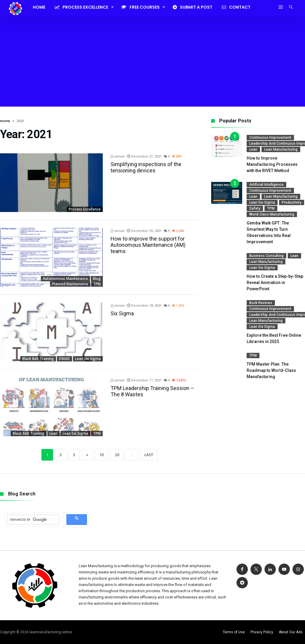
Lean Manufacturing (281, 149)
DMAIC (64, 359)
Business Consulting (266, 256)
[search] (30, 520)
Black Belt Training (38, 359)
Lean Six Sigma (88, 359)
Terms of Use (234, 632)
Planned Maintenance (70, 284)
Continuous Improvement (270, 138)
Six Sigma (122, 313)
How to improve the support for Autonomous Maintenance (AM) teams (148, 245)
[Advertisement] (152, 62)
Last (149, 455)
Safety (255, 208)
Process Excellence (85, 209)
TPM (97, 284)
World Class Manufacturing (272, 214)
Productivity (292, 202)
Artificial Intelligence (266, 185)
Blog (97, 279)
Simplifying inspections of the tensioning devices (146, 167)
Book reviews (261, 303)
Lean (53, 433)
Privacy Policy (262, 632)
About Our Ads (291, 632)
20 (117, 455)
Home (5, 121)
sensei (118, 156)
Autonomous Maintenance (65, 279)
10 (102, 455)
